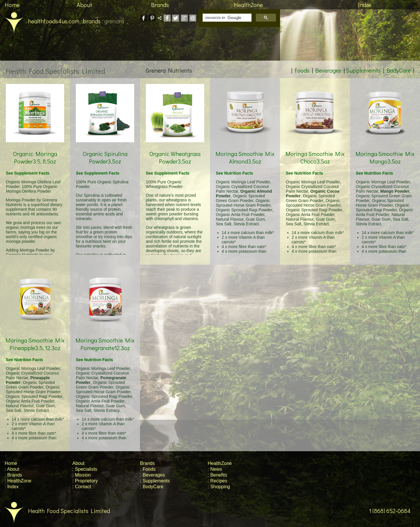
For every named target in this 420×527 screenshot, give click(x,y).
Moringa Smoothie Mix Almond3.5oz (245, 151)
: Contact (82, 487)
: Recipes (217, 481)
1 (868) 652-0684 (394, 511)
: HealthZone (18, 481)
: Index (12, 487)
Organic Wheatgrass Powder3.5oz (175, 151)
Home (12, 5)
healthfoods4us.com (40, 21)
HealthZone (248, 5)
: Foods (148, 469)
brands (92, 21)
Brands (160, 5)
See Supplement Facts (28, 173)
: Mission (82, 475)
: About (12, 469)
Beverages (328, 70)
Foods (302, 70)
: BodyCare (152, 487)
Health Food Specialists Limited (55, 511)
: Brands (13, 475)
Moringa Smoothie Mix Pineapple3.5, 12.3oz (35, 337)
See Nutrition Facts (235, 173)
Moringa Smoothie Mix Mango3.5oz (385, 151)
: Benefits (217, 475)
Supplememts (363, 70)
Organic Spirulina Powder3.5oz (105, 151)
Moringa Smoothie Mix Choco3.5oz (315, 151)
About (84, 5)
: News (215, 469)
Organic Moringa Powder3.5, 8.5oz (35, 151)
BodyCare (399, 70)
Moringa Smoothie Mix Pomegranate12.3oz (105, 337)
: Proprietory (85, 481)
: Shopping (219, 487)
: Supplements (155, 481)
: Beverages (152, 475)
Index (365, 5)
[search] (226, 18)
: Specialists (85, 469)
